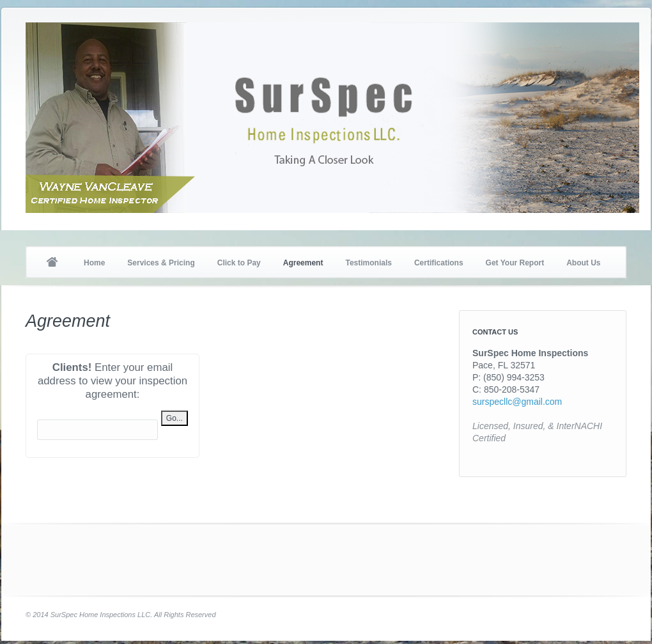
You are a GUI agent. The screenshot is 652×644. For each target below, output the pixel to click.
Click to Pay (239, 263)
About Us (583, 263)
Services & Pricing (161, 263)
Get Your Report (515, 263)
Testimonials (368, 263)
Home (52, 263)
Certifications (439, 263)
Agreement (303, 263)
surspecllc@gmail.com (517, 402)
